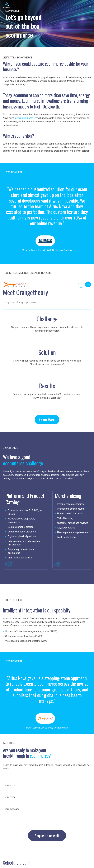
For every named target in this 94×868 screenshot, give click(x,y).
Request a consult (47, 836)
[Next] (88, 284)
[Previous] (81, 285)
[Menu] (89, 5)
